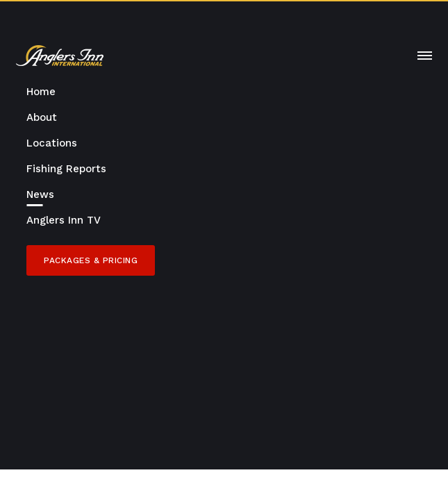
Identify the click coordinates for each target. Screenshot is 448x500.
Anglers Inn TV (64, 220)
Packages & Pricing (91, 260)
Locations (52, 143)
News (40, 194)
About (42, 117)
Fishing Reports (66, 169)
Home (41, 92)
